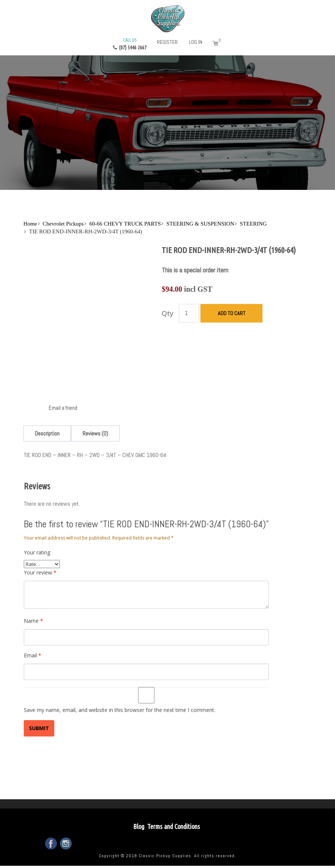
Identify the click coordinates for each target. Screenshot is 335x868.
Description (47, 433)
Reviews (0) (95, 433)
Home (30, 224)
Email (33, 655)
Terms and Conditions (174, 826)
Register (167, 42)
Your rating (37, 552)
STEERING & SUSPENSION (200, 224)
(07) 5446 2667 (130, 43)
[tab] (47, 433)
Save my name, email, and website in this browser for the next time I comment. (120, 710)
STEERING (253, 224)
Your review (40, 572)
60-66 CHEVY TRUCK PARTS (125, 224)
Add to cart (232, 313)
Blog (139, 826)
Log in (196, 42)
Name (33, 621)
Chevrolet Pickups (63, 224)
